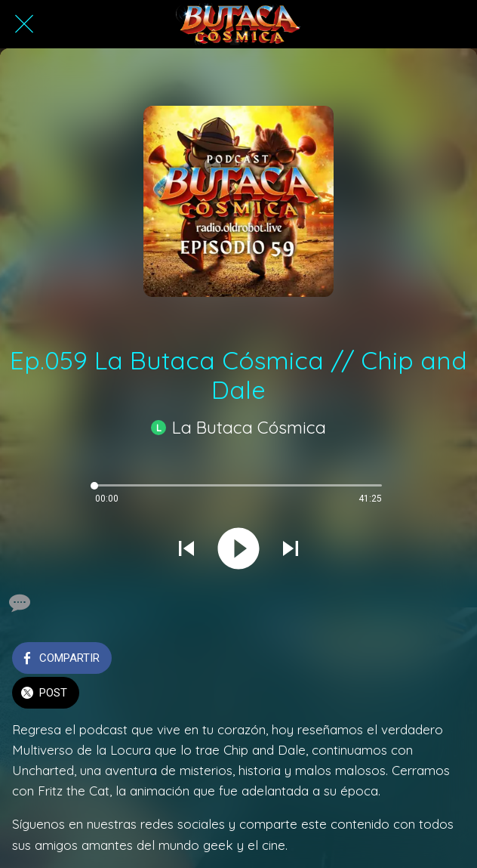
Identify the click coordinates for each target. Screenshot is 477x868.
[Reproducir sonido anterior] (186, 550)
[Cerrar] (24, 24)
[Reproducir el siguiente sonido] (291, 550)
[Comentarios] (18, 603)
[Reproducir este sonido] (238, 550)
